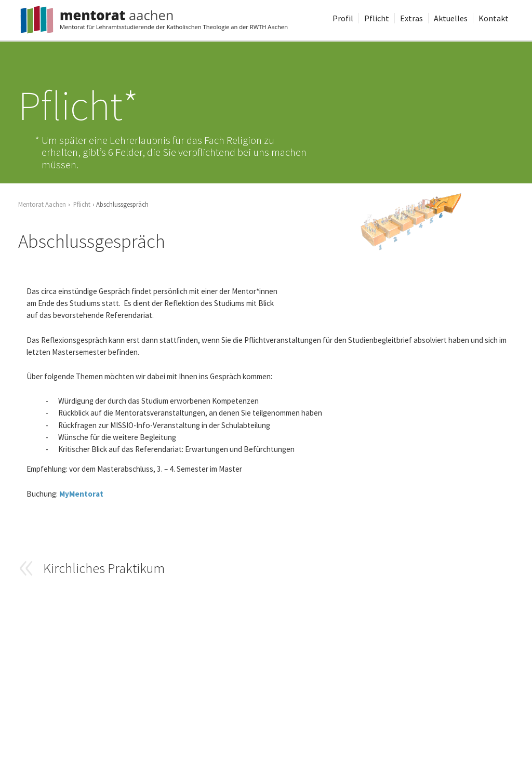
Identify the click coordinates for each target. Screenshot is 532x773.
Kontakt (494, 18)
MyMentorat (81, 494)
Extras (411, 18)
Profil (343, 18)
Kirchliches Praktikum (104, 568)
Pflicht (377, 18)
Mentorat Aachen (42, 204)
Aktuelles (451, 18)
